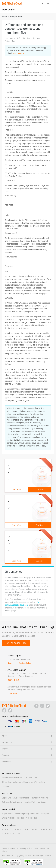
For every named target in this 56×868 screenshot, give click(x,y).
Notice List (44, 848)
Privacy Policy (26, 848)
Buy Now (39, 489)
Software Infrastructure (12, 802)
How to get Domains (39, 798)
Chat (10, 663)
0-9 (19, 834)
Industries (34, 814)
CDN (26, 778)
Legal (36, 848)
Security (5, 786)
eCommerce (27, 782)
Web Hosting (39, 782)
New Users (41, 802)
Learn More (16, 489)
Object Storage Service (12, 782)
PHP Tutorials (31, 818)
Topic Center (7, 814)
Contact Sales (25, 663)
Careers (5, 848)
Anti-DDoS (33, 778)
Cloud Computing (21, 814)
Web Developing (9, 818)
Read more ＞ (19, 53)
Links (4, 851)
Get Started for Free (16, 643)
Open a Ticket (13, 680)
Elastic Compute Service (12, 778)
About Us (14, 848)
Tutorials (20, 818)
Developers (45, 814)
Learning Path (30, 802)
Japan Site (7, 798)
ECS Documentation (21, 798)
